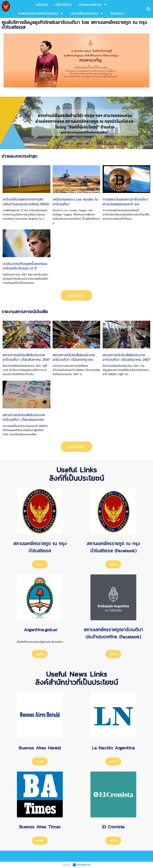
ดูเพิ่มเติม (76, 295)
